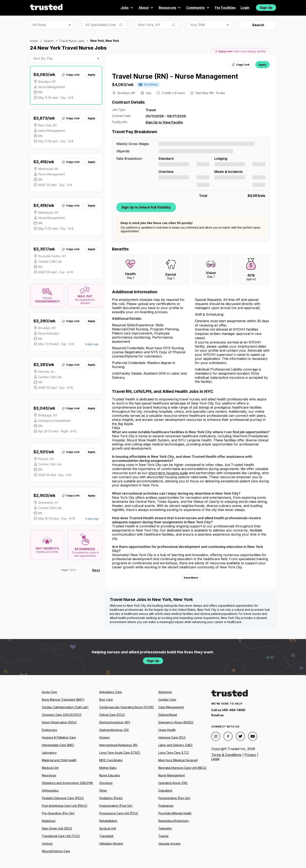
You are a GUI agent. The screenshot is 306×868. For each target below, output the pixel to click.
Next (96, 570)
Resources (170, 8)
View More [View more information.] (191, 578)
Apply (92, 75)
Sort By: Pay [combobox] (43, 58)
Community (198, 8)
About (146, 8)
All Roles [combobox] (39, 25)
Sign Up (266, 8)
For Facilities (225, 8)
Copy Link (71, 75)
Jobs (127, 8)
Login (245, 8)
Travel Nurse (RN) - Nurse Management (175, 76)
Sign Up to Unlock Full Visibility (146, 207)
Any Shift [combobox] (198, 25)
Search (258, 25)
